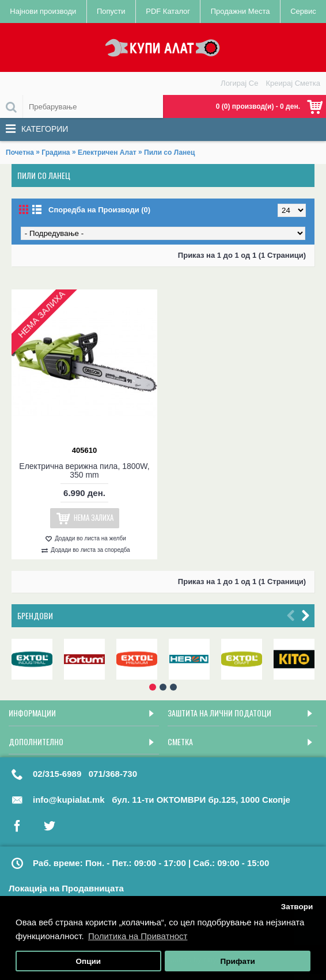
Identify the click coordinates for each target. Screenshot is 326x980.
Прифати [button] (237, 961)
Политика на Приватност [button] (138, 936)
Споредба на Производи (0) (99, 210)
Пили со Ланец (169, 152)
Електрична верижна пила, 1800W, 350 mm (84, 470)
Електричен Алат (107, 152)
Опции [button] (89, 961)
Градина (56, 152)
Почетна (20, 152)
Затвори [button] (297, 907)
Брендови (35, 615)
